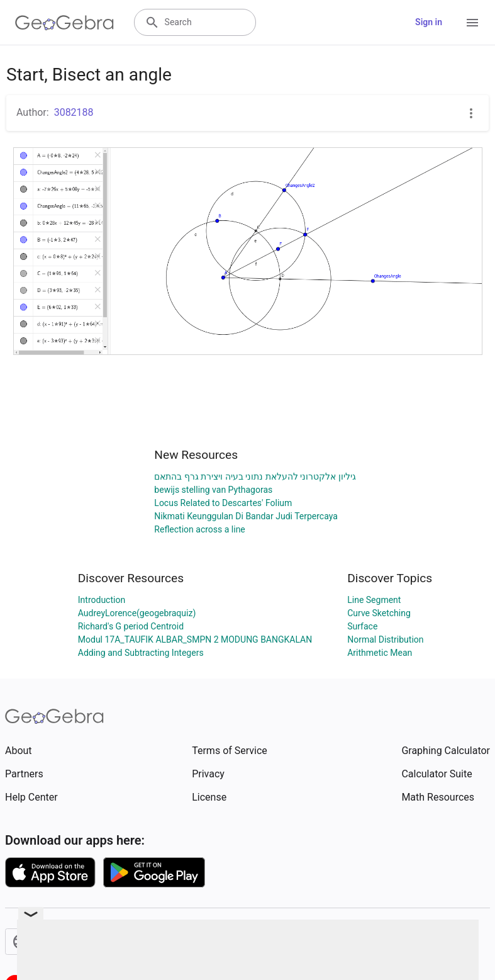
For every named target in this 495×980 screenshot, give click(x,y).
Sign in (429, 22)
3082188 (74, 112)
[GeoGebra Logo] (64, 23)
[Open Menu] (472, 23)
